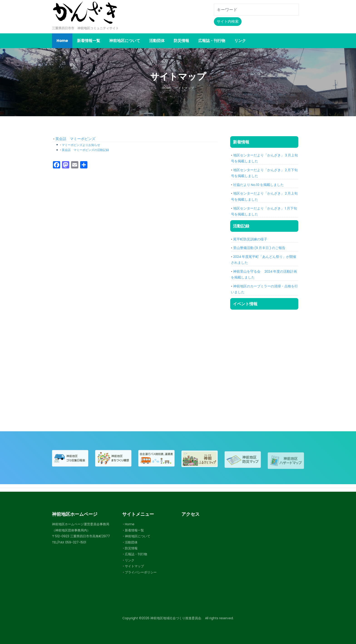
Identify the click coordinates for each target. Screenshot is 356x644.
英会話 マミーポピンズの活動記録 (85, 150)
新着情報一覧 (134, 530)
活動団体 (131, 542)
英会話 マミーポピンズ (75, 139)
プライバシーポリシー (141, 572)
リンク (130, 560)
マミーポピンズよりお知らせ (81, 145)
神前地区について (138, 536)
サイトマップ (134, 566)
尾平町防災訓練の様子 (250, 239)
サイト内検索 (228, 21)
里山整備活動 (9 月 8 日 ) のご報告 (259, 248)
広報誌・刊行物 (136, 554)
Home (130, 524)
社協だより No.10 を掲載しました (258, 185)
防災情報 (131, 548)
